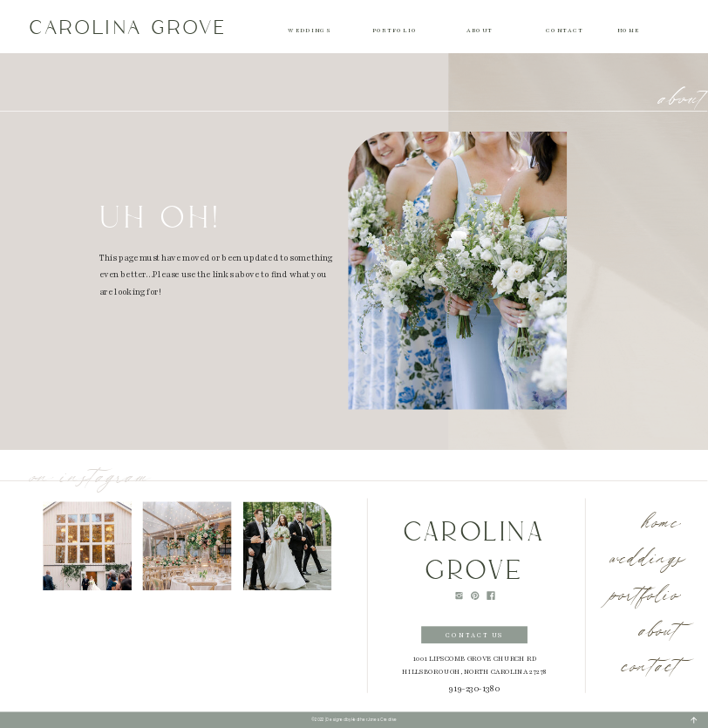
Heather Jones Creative (374, 720)
